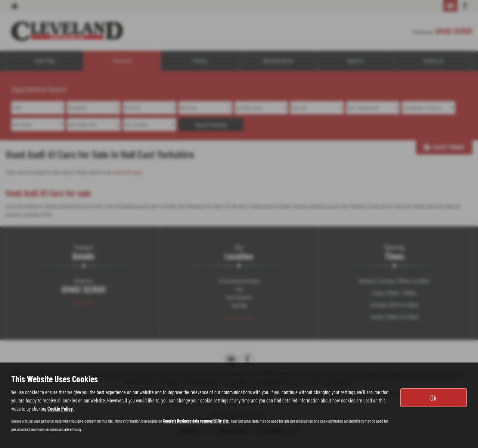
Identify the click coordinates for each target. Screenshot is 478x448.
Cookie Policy (60, 409)
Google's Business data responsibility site (196, 421)
